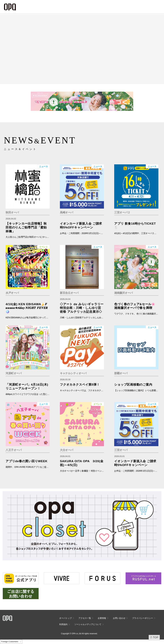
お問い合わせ (119, 618)
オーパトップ (66, 618)
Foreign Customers (10, 642)
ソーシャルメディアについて (88, 624)
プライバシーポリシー (143, 618)
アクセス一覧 (85, 618)
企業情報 (102, 618)
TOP (156, 637)
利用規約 (63, 624)
